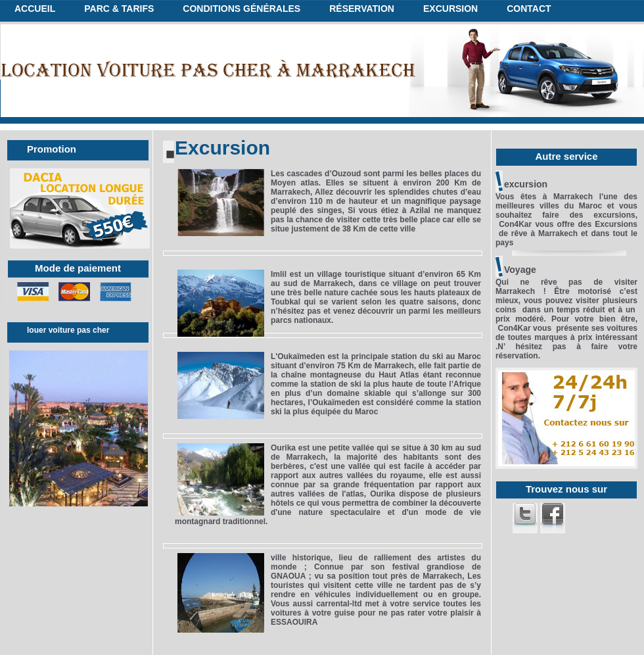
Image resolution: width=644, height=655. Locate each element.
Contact (529, 9)
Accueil (35, 9)
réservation (362, 9)
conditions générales (241, 9)
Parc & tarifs (119, 9)
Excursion (222, 148)
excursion (450, 9)
